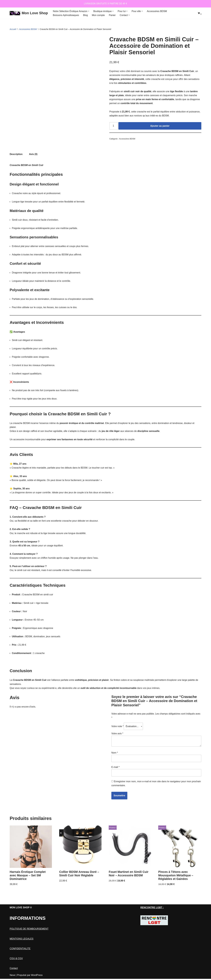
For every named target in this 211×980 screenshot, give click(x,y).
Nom (115, 754)
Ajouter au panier (160, 126)
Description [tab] (16, 154)
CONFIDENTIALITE (20, 957)
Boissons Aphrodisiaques (66, 15)
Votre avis (117, 735)
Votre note (118, 727)
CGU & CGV (16, 967)
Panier (112, 15)
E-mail (115, 768)
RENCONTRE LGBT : (152, 916)
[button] (89, 11)
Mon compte (98, 15)
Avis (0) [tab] (33, 154)
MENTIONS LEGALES (22, 947)
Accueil (13, 29)
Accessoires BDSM (157, 11)
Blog (85, 15)
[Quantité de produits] (114, 126)
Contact (14, 977)
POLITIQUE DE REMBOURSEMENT (29, 937)
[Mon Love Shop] (29, 13)
